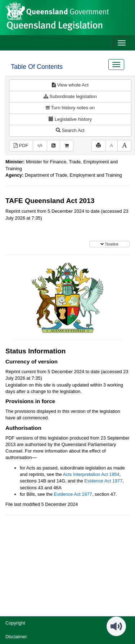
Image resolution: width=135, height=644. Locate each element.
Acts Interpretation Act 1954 (91, 474)
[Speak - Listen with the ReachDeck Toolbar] (116, 626)
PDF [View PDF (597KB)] (21, 145)
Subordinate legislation (70, 96)
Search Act (70, 130)
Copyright (15, 623)
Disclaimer (16, 637)
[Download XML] (40, 146)
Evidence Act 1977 (103, 481)
